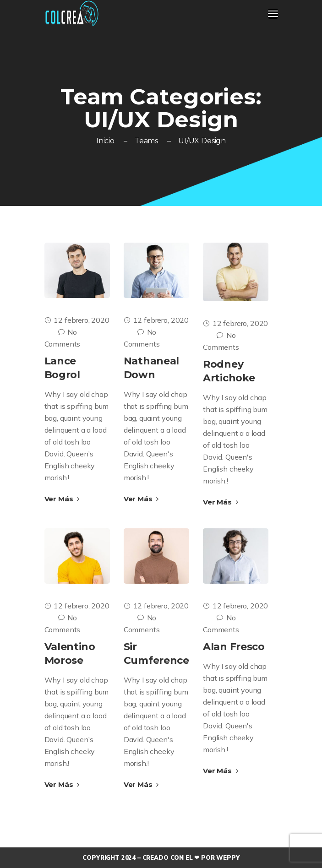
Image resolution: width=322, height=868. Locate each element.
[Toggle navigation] (273, 14)
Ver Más (62, 499)
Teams (146, 141)
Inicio (105, 141)
